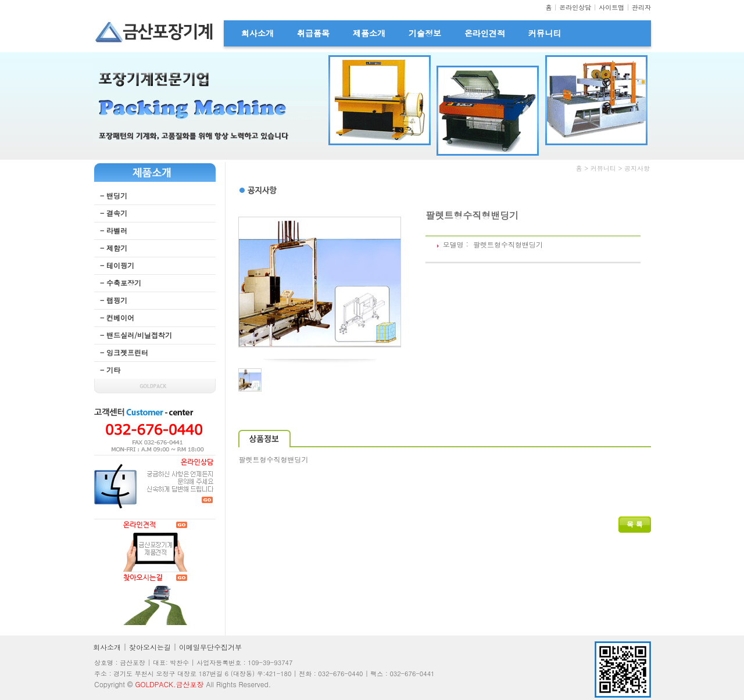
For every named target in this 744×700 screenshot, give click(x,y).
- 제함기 (114, 248)
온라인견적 (485, 33)
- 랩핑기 (114, 300)
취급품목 (313, 33)
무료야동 (341, 197)
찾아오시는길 (150, 647)
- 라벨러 (114, 230)
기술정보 (425, 33)
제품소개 (369, 33)
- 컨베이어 (117, 317)
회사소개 (257, 33)
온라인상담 (575, 7)
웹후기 (249, 552)
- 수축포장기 (121, 283)
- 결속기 (114, 213)
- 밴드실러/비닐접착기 (136, 335)
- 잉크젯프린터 (124, 352)
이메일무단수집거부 (210, 647)
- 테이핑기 (117, 265)
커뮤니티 (545, 33)
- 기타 (110, 370)
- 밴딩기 (114, 195)
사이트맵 (611, 7)
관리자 (641, 7)
